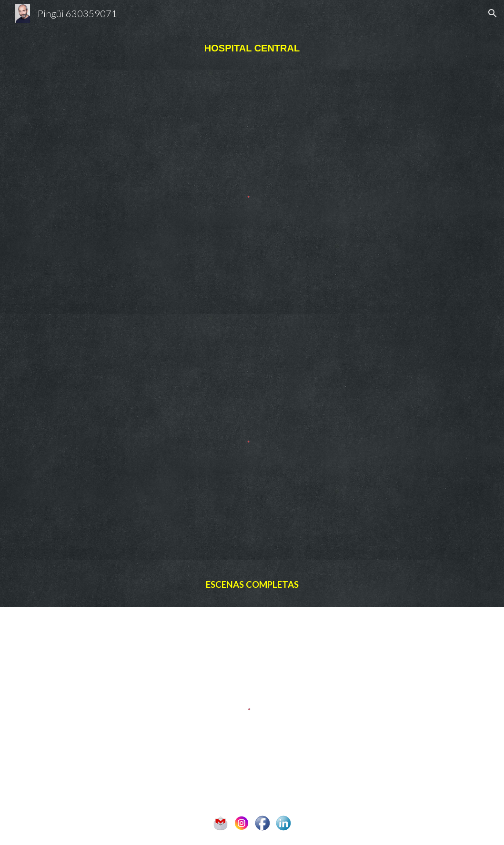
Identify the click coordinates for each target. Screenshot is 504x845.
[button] (493, 13)
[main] (252, 48)
